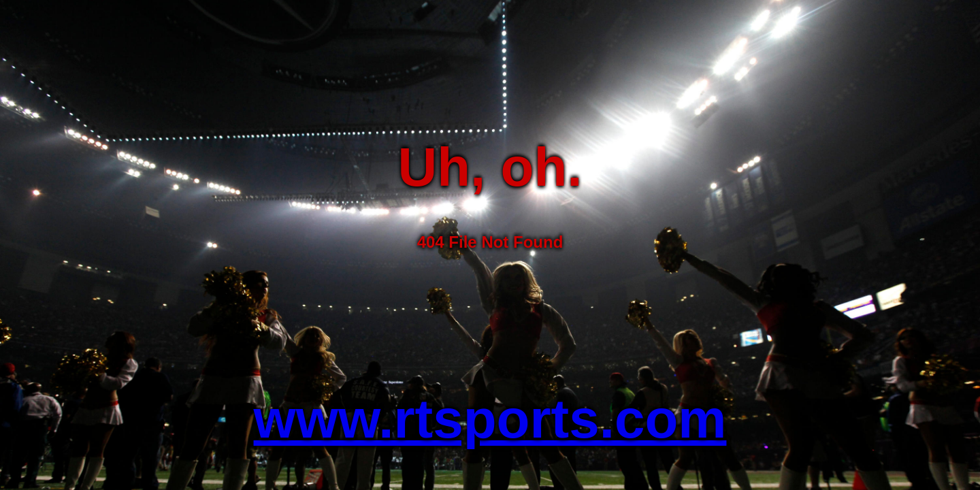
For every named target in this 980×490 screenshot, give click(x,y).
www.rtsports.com (490, 419)
